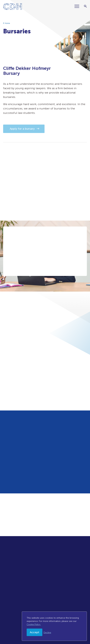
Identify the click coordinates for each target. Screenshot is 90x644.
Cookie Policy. (34, 624)
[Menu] (78, 6)
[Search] (85, 6)
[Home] (12, 7)
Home (7, 23)
